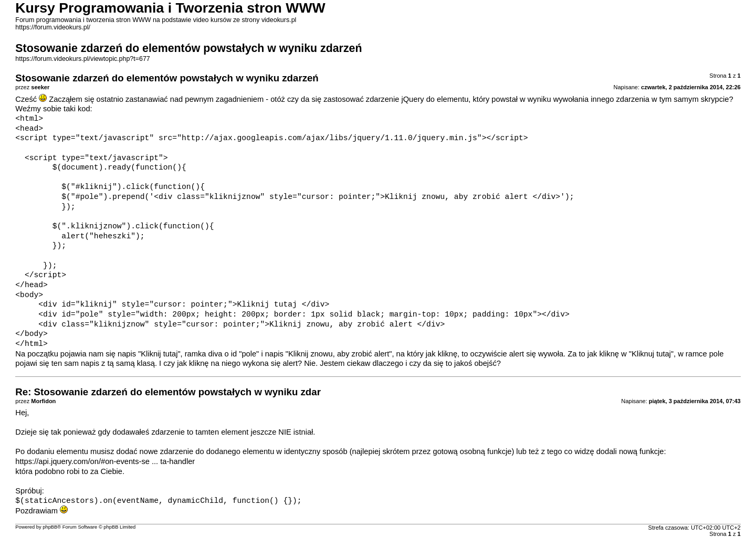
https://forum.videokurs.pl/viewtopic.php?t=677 (82, 59)
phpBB (50, 527)
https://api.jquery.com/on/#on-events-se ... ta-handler (105, 461)
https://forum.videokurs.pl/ (53, 27)
